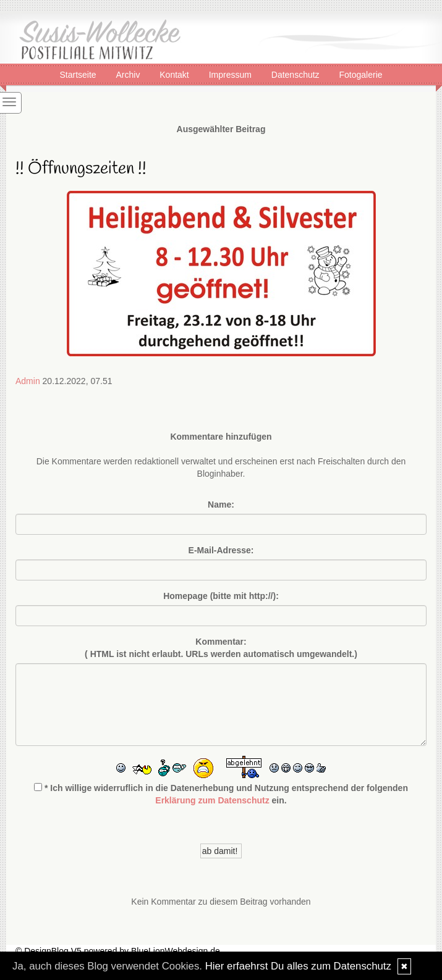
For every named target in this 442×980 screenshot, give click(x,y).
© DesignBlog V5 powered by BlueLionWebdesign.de (118, 951)
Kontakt (175, 74)
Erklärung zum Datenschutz (212, 800)
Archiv (129, 74)
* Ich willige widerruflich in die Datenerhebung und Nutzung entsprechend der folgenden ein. (221, 794)
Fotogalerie (361, 74)
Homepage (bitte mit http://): (221, 596)
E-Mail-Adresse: (221, 550)
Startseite (79, 74)
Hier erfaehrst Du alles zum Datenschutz (298, 966)
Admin (28, 381)
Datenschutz (297, 74)
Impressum (232, 74)
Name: (221, 505)
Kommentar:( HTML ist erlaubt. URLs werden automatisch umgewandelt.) (221, 648)
